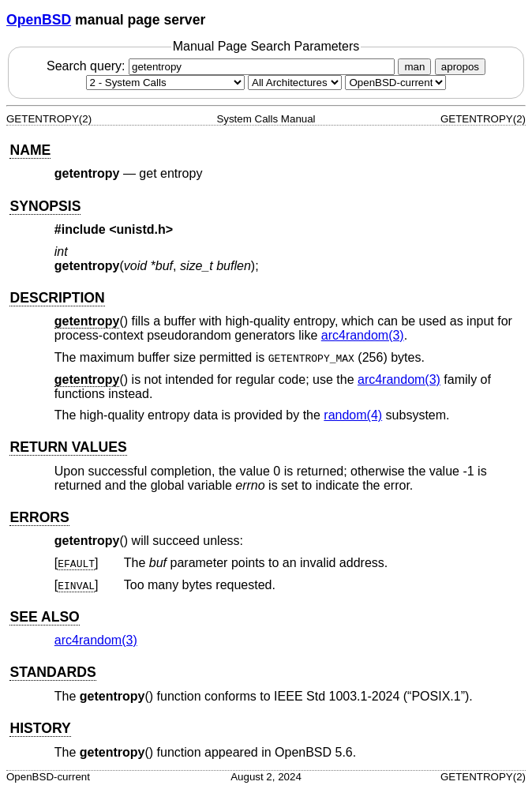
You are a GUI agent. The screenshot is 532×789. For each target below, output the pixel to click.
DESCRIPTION (57, 298)
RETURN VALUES (68, 447)
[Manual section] (165, 83)
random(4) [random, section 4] (353, 415)
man (414, 67)
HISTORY (40, 728)
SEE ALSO (44, 617)
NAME (30, 150)
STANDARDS (52, 672)
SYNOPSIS (45, 206)
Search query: (223, 66)
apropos (460, 67)
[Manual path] (395, 83)
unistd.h (141, 229)
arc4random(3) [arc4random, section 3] (363, 335)
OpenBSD (39, 20)
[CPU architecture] (295, 83)
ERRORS (39, 517)
